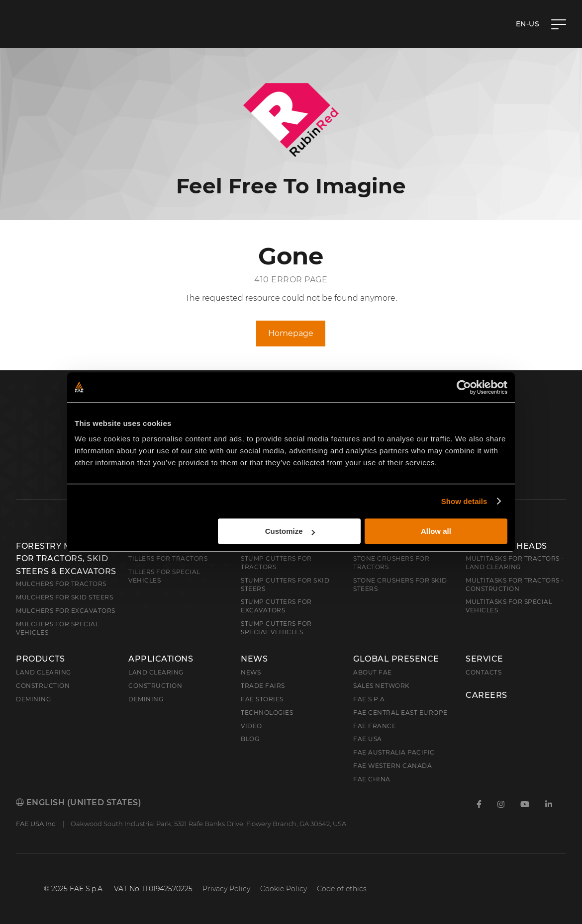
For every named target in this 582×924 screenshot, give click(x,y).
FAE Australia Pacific (394, 752)
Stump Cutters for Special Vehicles (276, 628)
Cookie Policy (284, 889)
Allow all (436, 531)
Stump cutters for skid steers (285, 585)
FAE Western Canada (392, 766)
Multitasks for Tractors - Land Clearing (515, 563)
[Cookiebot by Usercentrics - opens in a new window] (464, 387)
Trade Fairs (263, 686)
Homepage (291, 333)
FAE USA (368, 739)
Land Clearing (156, 672)
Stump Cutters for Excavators (276, 606)
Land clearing (44, 672)
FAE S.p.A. (370, 699)
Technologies (267, 713)
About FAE (373, 672)
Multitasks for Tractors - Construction (515, 585)
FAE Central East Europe (400, 713)
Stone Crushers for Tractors (391, 563)
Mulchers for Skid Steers (64, 597)
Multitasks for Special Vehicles (509, 606)
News (254, 659)
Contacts (484, 672)
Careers (486, 695)
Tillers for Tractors (168, 558)
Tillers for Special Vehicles (164, 576)
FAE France (375, 726)
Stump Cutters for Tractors (276, 563)
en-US (528, 24)
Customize (290, 531)
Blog (250, 739)
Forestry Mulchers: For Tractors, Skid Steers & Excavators (66, 559)
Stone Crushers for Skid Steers (400, 585)
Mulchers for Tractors (61, 584)
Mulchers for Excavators (66, 611)
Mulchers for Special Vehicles (57, 628)
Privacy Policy (226, 889)
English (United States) (79, 802)
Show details (464, 501)
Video (251, 726)
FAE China (372, 779)
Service (485, 659)
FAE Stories (262, 699)
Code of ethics (342, 889)
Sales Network (382, 686)
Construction (43, 686)
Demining (33, 699)
